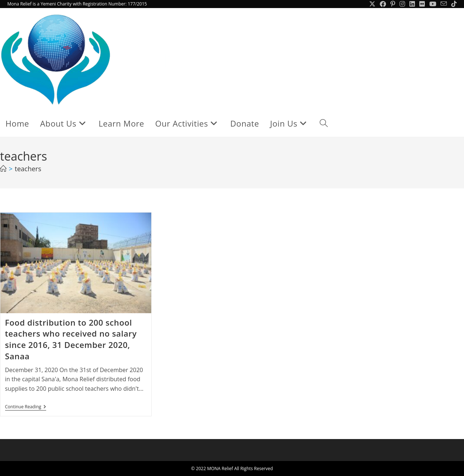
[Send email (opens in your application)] (444, 4)
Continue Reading (26, 407)
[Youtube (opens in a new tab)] (433, 4)
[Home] (3, 169)
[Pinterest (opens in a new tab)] (393, 4)
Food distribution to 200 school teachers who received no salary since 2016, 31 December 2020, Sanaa (71, 339)
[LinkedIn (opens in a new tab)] (412, 4)
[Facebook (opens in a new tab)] (383, 4)
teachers (28, 169)
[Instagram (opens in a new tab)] (402, 4)
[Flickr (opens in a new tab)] (422, 4)
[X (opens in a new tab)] (372, 4)
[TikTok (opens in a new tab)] (453, 4)
